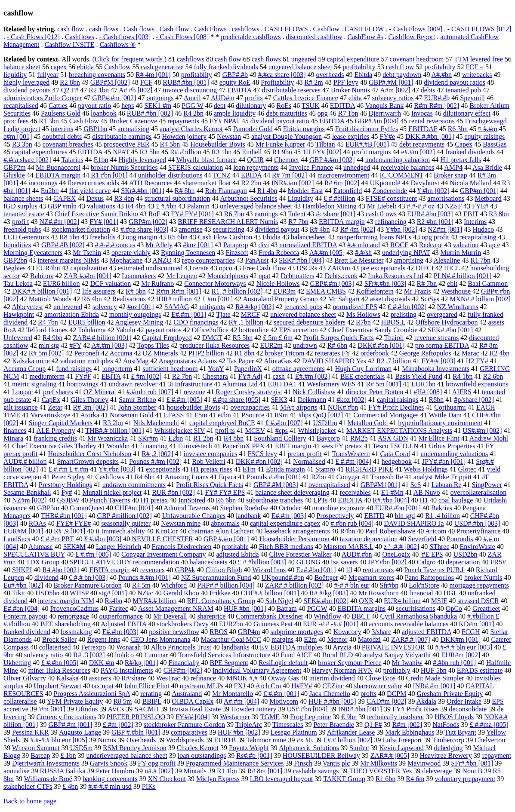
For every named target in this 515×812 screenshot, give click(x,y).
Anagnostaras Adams (188, 361)
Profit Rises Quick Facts (210, 485)
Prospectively (335, 516)
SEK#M (74, 547)
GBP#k (185, 570)
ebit (452, 283)
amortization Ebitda (72, 314)
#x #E (305, 740)
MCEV (255, 431)
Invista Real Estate (195, 709)
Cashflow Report (412, 37)
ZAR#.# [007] (411, 639)
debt (220, 106)
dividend (46, 578)
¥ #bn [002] (433, 191)
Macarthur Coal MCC (231, 639)
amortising (409, 260)
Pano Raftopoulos (429, 578)
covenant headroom (417, 59)
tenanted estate (24, 214)
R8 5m (122, 701)
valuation (466, 245)
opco (226, 268)
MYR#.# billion (154, 601)
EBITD (375, 516)
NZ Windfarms (457, 307)
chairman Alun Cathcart (221, 531)
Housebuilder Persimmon (295, 539)
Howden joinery (184, 136)
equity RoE (235, 82)
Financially (184, 663)
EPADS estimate (480, 670)
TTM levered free (478, 59)
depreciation (463, 562)
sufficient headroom (170, 369)
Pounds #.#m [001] (145, 578)
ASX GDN (393, 438)
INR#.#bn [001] (360, 709)
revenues (153, 570)
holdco (125, 655)
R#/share (134, 678)
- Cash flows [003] (125, 37)
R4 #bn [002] (60, 570)
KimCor (167, 531)
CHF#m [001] (134, 508)
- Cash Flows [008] (182, 37)
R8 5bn (69, 237)
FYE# (480, 206)
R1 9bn (282, 152)
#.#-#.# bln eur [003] (464, 647)
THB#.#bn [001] (64, 516)
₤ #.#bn (167, 206)
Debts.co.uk (341, 276)
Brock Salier (59, 639)
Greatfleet (486, 608)
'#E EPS (432, 554)
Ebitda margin (285, 469)
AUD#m (223, 98)
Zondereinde (390, 191)
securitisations (416, 608)
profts (369, 694)
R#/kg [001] (142, 663)
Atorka (89, 415)
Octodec (290, 508)
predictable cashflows (251, 37)
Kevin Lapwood (401, 748)
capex (59, 67)
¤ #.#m (487, 129)
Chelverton (490, 740)
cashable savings (316, 771)
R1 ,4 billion (442, 516)
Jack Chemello (330, 694)
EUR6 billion (62, 283)
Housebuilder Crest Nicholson (90, 454)
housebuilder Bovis (194, 407)
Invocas (422, 113)
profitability (359, 67)
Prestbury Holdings (65, 485)
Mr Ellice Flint (439, 438)
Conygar (348, 477)
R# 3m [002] (90, 407)
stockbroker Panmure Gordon (184, 725)
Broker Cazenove (133, 121)
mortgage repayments (479, 585)
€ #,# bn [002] (407, 307)
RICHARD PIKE (370, 469)
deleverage (437, 771)
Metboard (488, 198)
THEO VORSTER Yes (380, 771)
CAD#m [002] (387, 701)
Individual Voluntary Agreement (257, 670)
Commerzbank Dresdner (270, 616)
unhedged (357, 167)
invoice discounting (190, 90)
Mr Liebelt (382, 206)
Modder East (305, 191)
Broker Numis (350, 90)
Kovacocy (347, 632)
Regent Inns (103, 639)
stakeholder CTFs (28, 786)
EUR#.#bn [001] (398, 508)
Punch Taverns (110, 500)
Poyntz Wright (249, 748)
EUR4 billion (402, 601)
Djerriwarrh (385, 113)
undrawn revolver (133, 384)
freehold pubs (22, 229)
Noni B (472, 771)
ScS (416, 485)
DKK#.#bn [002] (259, 461)
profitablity (197, 75)
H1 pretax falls (461, 160)
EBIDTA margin (58, 175)
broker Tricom (285, 353)
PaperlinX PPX (244, 446)
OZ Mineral (100, 392)
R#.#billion (185, 152)
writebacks (477, 75)
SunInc (359, 748)
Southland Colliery (280, 438)
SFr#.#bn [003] (385, 283)
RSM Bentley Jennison (135, 748)
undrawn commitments (134, 485)
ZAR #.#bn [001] (88, 276)
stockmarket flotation (81, 229)
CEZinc (333, 686)
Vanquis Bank (384, 106)
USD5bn (47, 593)
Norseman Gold (132, 415)
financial (421, 593)
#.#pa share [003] (145, 229)
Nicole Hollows (278, 283)
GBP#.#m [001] (70, 725)
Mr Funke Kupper (281, 144)
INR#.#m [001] (434, 686)
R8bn (436, 400)
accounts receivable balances (409, 624)
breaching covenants (97, 75)
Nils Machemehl (156, 423)
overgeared (442, 314)
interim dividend (332, 678)
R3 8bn (499, 214)
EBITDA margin (342, 222)
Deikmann (312, 400)
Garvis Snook (109, 763)
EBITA (111, 376)
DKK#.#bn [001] (381, 345)
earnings (266, 214)
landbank (248, 516)
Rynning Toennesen (188, 253)
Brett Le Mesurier (359, 260)
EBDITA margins (362, 608)
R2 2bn (251, 183)
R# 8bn (185, 191)
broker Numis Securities (124, 167)
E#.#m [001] (189, 314)
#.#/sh (363, 253)
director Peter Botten (375, 392)
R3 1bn (222, 152)
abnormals (225, 523)
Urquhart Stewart (57, 686)
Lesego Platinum (294, 732)
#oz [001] (141, 307)
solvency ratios (393, 98)
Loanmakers (139, 276)
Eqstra (227, 477)
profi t (21, 222)
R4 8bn (234, 438)
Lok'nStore (424, 585)
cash (278, 376)
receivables (355, 492)
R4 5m (141, 585)
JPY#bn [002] (387, 562)
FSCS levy (262, 454)
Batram (287, 608)
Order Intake (464, 701)
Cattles (58, 106)
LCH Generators (26, 237)
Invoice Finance (311, 167)
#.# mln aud (364, 245)
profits (254, 98)
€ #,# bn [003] (88, 578)
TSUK (311, 106)
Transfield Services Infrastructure (224, 655)
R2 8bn (70, 82)
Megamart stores (372, 578)
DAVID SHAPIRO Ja (414, 523)
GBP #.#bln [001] (136, 732)
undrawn (305, 345)
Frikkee (220, 593)
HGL (450, 593)
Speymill (472, 98)
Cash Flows (211, 29)
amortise (190, 229)
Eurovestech (195, 446)
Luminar (156, 655)
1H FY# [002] (322, 152)
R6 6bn (226, 500)
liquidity (15, 75)
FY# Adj (250, 376)
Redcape (431, 245)
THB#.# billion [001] (114, 431)
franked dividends (470, 152)
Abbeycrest (27, 307)
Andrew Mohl (489, 438)
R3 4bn (124, 198)
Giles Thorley (89, 400)
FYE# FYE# (74, 523)
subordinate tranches (274, 500)
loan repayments (256, 167)
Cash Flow (174, 29)
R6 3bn (458, 129)
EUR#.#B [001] (367, 144)
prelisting (404, 314)
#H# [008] (428, 392)
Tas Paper (241, 361)
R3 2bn (113, 423)
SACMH (146, 709)
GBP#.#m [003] (332, 283)
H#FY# (302, 686)
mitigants (213, 307)
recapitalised (21, 106)
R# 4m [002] (358, 229)
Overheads (141, 740)
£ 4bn (70, 786)
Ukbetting (17, 663)
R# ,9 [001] (69, 531)
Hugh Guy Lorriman (364, 369)
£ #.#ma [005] (489, 725)
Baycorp (328, 438)
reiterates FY (333, 353)
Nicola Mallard (470, 183)
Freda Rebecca (279, 253)
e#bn (224, 415)
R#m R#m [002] (436, 106)
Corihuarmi (450, 407)
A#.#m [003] (109, 345)
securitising (229, 229)
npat (265, 276)
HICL (452, 268)
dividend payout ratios (455, 82)
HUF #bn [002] (239, 732)
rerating (151, 694)
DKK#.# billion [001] (42, 291)
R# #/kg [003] (329, 593)
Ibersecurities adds (93, 183)
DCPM (396, 694)
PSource (253, 415)
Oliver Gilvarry (25, 678)
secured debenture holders (310, 322)
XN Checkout (167, 779)
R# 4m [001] (153, 75)
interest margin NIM (66, 601)
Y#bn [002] (401, 229)
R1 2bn (203, 438)
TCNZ (222, 175)
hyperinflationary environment (440, 423)
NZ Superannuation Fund (216, 578)
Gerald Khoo (181, 593)
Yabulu (126, 330)
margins (282, 639)
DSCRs (307, 268)
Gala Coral (395, 454)
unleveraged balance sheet (256, 206)
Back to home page (30, 801)
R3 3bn (22, 144)
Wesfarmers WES (331, 384)
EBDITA (350, 500)
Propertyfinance (478, 531)
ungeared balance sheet (300, 67)
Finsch (303, 763)
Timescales (288, 725)
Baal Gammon (488, 283)
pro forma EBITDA (442, 345)
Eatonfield (348, 191)
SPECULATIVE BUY (34, 554)
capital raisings (398, 400)
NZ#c (145, 593)
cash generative (162, 67)
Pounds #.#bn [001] (274, 477)
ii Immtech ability (120, 531)
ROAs (37, 523)
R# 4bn (320, 229)
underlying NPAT (406, 253)
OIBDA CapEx (193, 701)
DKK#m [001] (461, 639)
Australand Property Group (280, 299)
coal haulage (456, 500)
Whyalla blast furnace (207, 160)
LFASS (174, 415)
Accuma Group (25, 369)
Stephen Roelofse (244, 508)
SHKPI (22, 570)
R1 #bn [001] (109, 175)
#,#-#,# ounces (115, 245)
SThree (439, 547)
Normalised (309, 461)
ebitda (85, 67)
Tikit (19, 593)
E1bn (101, 160)
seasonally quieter (126, 523)
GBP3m (48, 508)
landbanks (236, 647)
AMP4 (453, 167)
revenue (195, 392)
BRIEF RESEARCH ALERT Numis (228, 222)
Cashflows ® (118, 44)
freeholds (103, 237)
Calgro (426, 562)
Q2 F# (70, 90)
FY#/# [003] (438, 361)
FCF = (475, 67)
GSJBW (68, 500)
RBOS (219, 632)
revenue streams (437, 338)
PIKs (149, 786)
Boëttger (326, 578)
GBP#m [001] (479, 191)
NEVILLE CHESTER (162, 539)
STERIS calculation (196, 167)
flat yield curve (90, 191)
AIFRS (462, 392)
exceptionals (163, 469)
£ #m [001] (217, 299)
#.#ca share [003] (282, 75)
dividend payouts (27, 90)
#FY (75, 345)
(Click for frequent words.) (130, 59)
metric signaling (34, 384)
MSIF (439, 601)
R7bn (363, 322)
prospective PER (126, 144)
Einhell (252, 152)
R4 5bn (170, 144)
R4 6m (415, 779)
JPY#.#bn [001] (444, 461)
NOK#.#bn (343, 407)
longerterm (117, 369)
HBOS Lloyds (454, 717)
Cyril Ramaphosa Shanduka (418, 616)
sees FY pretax (342, 446)
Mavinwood (424, 763)
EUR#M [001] (23, 531)
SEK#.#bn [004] (301, 260)
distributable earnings (122, 136)
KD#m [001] (476, 624)
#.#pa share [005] (237, 400)
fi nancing (154, 446)
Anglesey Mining (139, 322)
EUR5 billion (87, 322)
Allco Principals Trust (181, 647)
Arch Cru (268, 686)
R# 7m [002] (290, 175)
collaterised (55, 647)
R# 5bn (136, 291)
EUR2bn (231, 624)
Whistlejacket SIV (180, 431)
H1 (424, 500)
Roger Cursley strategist (249, 392)
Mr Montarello (233, 694)
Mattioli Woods (50, 299)
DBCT (361, 616)
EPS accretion (299, 330)
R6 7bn (234, 214)
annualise (16, 771)
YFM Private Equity (75, 701)
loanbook (104, 113)
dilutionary (251, 106)
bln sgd (405, 516)
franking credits (55, 438)
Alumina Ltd (240, 384)
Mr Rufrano (157, 283)
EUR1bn (423, 384)
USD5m (81, 748)
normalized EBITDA (308, 245)
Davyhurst (425, 183)
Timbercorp (448, 740)
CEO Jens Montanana (160, 639)
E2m (310, 639)
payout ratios (164, 330)
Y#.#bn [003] (117, 469)
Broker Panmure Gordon (87, 585)
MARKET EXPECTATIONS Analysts (399, 431)
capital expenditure (353, 59)
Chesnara (215, 376)
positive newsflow (174, 632)
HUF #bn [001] (245, 608)
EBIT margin (293, 446)
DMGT (212, 338)
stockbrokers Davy (183, 624)
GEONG (308, 562)
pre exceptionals (383, 268)
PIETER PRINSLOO (136, 717)
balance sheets (23, 198)
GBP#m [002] (148, 222)
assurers (100, 678)
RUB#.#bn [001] (186, 82)
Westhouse (456, 291)
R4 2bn (193, 113)
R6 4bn (92, 299)
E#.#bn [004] (22, 608)
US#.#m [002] (482, 431)
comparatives (189, 732)
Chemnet (287, 160)
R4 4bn (136, 206)
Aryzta (342, 647)
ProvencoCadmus (74, 608)
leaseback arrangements (297, 531)
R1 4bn (267, 191)
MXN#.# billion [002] (480, 299)
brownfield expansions (477, 384)
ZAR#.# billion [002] (294, 585)
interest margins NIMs (68, 260)
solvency (105, 307)
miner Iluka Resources (59, 670)
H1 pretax (154, 500)
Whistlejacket (317, 431)
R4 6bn (145, 477)
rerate (200, 268)
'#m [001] (52, 709)
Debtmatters (297, 276)
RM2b (359, 438)
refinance (204, 678)
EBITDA (332, 121)
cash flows (104, 29)
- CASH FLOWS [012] (480, 29)
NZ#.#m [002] (59, 222)
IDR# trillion (174, 299)
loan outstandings (202, 755)
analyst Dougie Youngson (287, 136)
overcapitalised (329, 485)
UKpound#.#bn (283, 578)
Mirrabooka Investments (436, 369)
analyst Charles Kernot (191, 129)
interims (62, 129)
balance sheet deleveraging (292, 492)
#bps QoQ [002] (321, 415)
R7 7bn (298, 222)
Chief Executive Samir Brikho (96, 214)
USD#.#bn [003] (477, 523)
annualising (133, 129)
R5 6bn (177, 237)
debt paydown (402, 75)
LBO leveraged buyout (282, 779)
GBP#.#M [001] (391, 82)
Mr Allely (159, 245)
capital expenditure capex (285, 523)
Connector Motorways (215, 283)
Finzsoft (237, 253)
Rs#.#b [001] (254, 755)
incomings (43, 183)
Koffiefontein (375, 291)
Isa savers (344, 562)
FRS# (498, 562)
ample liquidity (235, 113)
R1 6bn (386, 779)
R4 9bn (53, 338)
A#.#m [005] (327, 253)
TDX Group (43, 562)
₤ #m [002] (146, 376)
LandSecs (17, 539)
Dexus (95, 198)
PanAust (257, 260)
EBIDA (251, 175)
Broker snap (450, 175)
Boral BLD (338, 655)
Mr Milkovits (379, 763)
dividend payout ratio (280, 121)
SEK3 (279, 400)
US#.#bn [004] (307, 709)
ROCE (399, 245)
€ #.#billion (339, 198)
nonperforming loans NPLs (374, 237)
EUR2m (271, 345)
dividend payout (277, 229)
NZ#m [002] (29, 500)
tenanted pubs (303, 307)
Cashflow (326, 29)
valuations (101, 206)
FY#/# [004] (193, 717)
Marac (470, 353)
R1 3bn (49, 121)
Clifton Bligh (224, 570)
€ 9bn (349, 717)
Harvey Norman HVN (342, 670)
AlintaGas (278, 361)
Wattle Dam (445, 415)
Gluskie (14, 175)
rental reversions (432, 121)
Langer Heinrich (119, 547)
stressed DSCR (478, 601)
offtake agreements (299, 369)
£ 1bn (68, 755)
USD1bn (325, 423)
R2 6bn (493, 376)
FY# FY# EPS (225, 492)
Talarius (72, 160)
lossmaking (76, 632)
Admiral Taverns (187, 508)
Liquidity (300, 198)
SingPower (487, 485)
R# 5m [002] (46, 353)
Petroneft (87, 353)
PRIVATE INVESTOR (393, 647)
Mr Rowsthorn (379, 593)
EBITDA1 (282, 384)
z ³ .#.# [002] (402, 547)
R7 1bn (348, 113)
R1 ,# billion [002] (237, 291)
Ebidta (271, 237)
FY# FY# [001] (192, 214)
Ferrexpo (93, 647)
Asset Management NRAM (176, 608)
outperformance (121, 616)
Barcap (40, 755)
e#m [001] (18, 136)
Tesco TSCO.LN (395, 446)
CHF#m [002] (183, 670)
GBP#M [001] (380, 485)
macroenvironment (344, 175)
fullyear (48, 75)
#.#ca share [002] (27, 160)
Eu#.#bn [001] (316, 570)
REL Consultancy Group (221, 601)
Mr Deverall (170, 616)
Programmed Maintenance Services (235, 763)
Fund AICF (296, 655)
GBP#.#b (235, 75)
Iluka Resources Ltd (396, 276)
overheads (330, 75)
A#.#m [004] (242, 701)
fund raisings (74, 369)
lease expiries (351, 136)
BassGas (495, 144)
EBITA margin (110, 570)
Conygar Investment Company (163, 554)
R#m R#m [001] (179, 291)
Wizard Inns (269, 570)
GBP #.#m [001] (226, 539)
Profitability (277, 82)
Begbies (15, 268)
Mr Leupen (182, 276)
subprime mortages (296, 632)
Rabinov (42, 276)
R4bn (348, 531)
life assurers (99, 291)
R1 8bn (245, 353)
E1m (249, 469)
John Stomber (137, 407)
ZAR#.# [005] (390, 755)
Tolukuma (92, 330)
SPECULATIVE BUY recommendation (124, 562)
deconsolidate (468, 709)
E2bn (176, 438)
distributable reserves (291, 90)
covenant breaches (68, 144)
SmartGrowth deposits (88, 461)
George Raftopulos (425, 353)
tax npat (103, 686)
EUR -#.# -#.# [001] (331, 624)
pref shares (58, 392)
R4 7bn (48, 322)
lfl (349, 570)
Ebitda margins (304, 129)
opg (323, 113)
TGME (270, 717)
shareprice (212, 616)
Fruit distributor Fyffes (367, 129)
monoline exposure (338, 508)
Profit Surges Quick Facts (338, 338)
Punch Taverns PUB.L (435, 570)
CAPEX (65, 198)
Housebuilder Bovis (218, 144)
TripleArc (249, 725)
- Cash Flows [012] (33, 37)
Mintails (195, 771)
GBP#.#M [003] (276, 485)
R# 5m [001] (383, 384)
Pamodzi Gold (253, 129)
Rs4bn (113, 601)
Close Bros (381, 678)
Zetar (56, 407)
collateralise (20, 701)
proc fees (16, 121)
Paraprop (236, 245)
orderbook (375, 353)
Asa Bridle (487, 167)
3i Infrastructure (190, 384)
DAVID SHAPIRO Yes (334, 361)
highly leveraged (26, 82)
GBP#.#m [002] (114, 98)
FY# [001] (104, 222)
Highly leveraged (142, 160)
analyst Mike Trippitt (443, 477)
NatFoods (446, 725)
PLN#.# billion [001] (463, 276)
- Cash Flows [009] (416, 29)
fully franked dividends (226, 67)
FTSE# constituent (392, 198)
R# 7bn (427, 283)
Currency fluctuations (66, 717)
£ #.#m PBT (57, 539)
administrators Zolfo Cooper (43, 98)
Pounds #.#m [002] (155, 461)
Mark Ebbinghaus (410, 732)
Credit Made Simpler (435, 678)
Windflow (327, 616)
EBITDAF (423, 129)
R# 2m (314, 82)
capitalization (89, 268)
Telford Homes (47, 330)
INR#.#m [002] (293, 183)
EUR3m (284, 291)
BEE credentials (363, 376)
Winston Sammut (36, 748)
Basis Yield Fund (419, 376)
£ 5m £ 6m (278, 338)
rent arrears (378, 570)
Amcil (192, 98)
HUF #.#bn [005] (332, 701)
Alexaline (447, 260)
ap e (494, 245)
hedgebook (397, 461)
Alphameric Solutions (309, 748)
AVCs (116, 709)
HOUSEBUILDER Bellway (321, 755)
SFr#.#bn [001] (472, 763)
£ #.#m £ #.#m (68, 469)
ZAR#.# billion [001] (102, 338)
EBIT (471, 214)
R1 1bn (227, 771)
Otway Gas (284, 678)
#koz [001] (198, 245)
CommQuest (87, 508)
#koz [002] (352, 400)
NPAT (121, 152)
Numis (107, 740)
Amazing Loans (187, 477)
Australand (187, 694)
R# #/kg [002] (255, 307)
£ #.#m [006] (93, 554)
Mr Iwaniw (407, 663)
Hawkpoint (19, 314)
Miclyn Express (218, 779)
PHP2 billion (206, 353)
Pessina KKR (31, 732)
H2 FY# (477, 361)
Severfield (422, 539)
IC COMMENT (402, 175)
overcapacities (250, 407)
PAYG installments (127, 670)
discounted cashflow (314, 37)
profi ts (225, 431)
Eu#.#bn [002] (23, 585)
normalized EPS (355, 307)
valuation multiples (87, 361)
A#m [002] (395, 90)
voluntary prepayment (465, 779)
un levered (68, 307)
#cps (282, 431)
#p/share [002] (474, 400)
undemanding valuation (398, 160)
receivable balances (407, 167)
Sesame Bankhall (27, 492)
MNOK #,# (242, 678)
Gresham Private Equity (450, 694)
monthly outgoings (135, 314)
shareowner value (378, 686)
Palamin (198, 206)
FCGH (471, 632)
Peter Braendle (334, 725)
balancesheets (208, 562)
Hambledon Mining (330, 206)
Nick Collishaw (314, 392)
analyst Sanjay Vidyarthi (397, 655)
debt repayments (422, 144)
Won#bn (118, 446)
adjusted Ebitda (238, 554)
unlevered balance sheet (303, 314)
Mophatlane (126, 260)
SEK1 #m (158, 106)
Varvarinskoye (50, 415)
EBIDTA (239, 90)
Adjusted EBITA (124, 624)
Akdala (426, 701)
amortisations (446, 198)
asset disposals (390, 299)
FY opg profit (156, 763)
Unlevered (18, 338)
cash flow (71, 29)
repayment (497, 755)
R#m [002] (407, 725)
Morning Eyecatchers (33, 253)
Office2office (210, 330)
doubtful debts (62, 136)
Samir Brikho (137, 400)
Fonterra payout (25, 616)
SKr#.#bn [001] (142, 191)
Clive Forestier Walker (301, 554)
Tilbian (325, 144)
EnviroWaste (478, 547)
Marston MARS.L (348, 547)
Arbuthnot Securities (249, 198)
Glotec (467, 469)
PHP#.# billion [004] (226, 585)
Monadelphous (228, 276)
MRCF (250, 314)
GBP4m (249, 632)
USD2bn (466, 554)
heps (128, 106)
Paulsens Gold (61, 113)
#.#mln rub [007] (150, 392)
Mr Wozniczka (108, 438)
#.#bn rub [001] (454, 663)
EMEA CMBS (326, 291)
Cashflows (80, 37)
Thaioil (394, 338)
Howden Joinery (254, 709)
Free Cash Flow (264, 268)
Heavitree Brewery (446, 755)
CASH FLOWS (286, 29)
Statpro (325, 469)
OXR (366, 601)
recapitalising (478, 237)
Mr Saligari (344, 299)
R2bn (319, 477)
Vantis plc (336, 763)
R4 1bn (463, 376)
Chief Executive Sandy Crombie (373, 330)
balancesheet (308, 237)
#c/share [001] (336, 214)
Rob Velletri (208, 461)
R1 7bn (480, 260)
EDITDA (343, 106)
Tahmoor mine (266, 740)
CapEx (51, 400)
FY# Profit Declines (396, 407)
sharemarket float (207, 183)
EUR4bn (48, 268)
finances (15, 431)
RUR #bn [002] (173, 492)
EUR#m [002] (461, 655)
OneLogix (396, 554)
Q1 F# (373, 725)
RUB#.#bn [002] (150, 113)
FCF (146, 82)
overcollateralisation (479, 492)
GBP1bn (95, 129)
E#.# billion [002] (348, 740)
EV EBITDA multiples (291, 647)
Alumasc (41, 547)
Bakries (442, 508)
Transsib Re (387, 477)
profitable (235, 547)
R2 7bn (182, 376)
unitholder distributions (170, 175)
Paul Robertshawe (390, 531)
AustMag (136, 361)
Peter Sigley (68, 477)
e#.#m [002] (418, 152)
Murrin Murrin (461, 253)
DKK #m (102, 663)
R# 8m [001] (265, 771)
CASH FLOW (364, 29)
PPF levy (346, 82)
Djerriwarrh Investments (46, 763)
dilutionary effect (467, 113)
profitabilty (440, 67)
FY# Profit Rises (416, 709)
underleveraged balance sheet (126, 755)
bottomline (254, 330)
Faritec (118, 608)
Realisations (129, 299)
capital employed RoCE (222, 423)
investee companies (211, 454)
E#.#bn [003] (120, 632)
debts (428, 90)
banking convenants (110, 779)
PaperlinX (248, 369)
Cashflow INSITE (70, 44)
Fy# (67, 492)
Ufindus (87, 709)
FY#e (388, 136)
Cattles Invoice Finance (306, 98)
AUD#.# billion (25, 461)
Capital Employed (167, 338)
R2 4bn (500, 353)
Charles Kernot (198, 748)
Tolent (297, 214)
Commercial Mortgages (386, 415)
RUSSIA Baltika (62, 771)
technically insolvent (396, 717)
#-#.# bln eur (352, 585)
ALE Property (56, 431)
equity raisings (484, 136)
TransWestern (351, 454)
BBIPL (152, 701)
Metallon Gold (367, 423)
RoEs (284, 106)
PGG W (193, 106)
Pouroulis (460, 539)
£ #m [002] (118, 725)
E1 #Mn (392, 492)
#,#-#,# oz (421, 206)
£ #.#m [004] (353, 461)
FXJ (240, 686)
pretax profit (305, 454)
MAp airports (299, 407)
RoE (154, 214)
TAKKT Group (344, 779)
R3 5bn (150, 152)
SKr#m (148, 438)
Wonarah (128, 647)
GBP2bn (15, 260)
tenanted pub (463, 90)
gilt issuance (21, 407)
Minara (13, 438)
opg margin (141, 237)
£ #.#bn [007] (284, 423)
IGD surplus (20, 206)
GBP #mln (62, 206)
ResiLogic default (283, 663)
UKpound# (385, 183)
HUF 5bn (434, 670)
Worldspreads (185, 740)
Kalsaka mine (31, 361)
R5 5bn (243, 338)
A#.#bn (442, 75)
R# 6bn (338, 345)
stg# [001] (113, 593)
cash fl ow (400, 67)
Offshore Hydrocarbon (447, 322)
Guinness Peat (273, 624)
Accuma (121, 353)
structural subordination (177, 198)
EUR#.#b (437, 98)
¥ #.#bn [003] (103, 539)
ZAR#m (339, 268)
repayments (183, 121)
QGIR (255, 160)
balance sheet (22, 67)
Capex (464, 144)
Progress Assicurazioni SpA (92, 694)
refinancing (391, 222)
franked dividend (27, 632)
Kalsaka (68, 678)
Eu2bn (50, 191)
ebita (355, 98)
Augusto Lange (80, 732)
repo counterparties (208, 260)
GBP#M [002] (110, 82)
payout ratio (94, 106)
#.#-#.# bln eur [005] (59, 740)
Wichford (174, 585)
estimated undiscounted (150, 268)
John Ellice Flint (147, 686)
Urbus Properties (452, 446)
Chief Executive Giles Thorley (54, 446)
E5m (200, 415)
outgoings (160, 98)
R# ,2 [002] (157, 454)
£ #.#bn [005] (60, 663)
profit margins (372, 152)
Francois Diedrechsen (181, 547)
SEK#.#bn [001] (450, 330)
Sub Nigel (279, 601)
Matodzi (369, 639)
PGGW (317, 608)
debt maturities (287, 113)
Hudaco (483, 229)
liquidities (17, 245)
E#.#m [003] (289, 516)
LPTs (321, 500)
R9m (281, 415)
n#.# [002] (159, 771)
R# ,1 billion (246, 322)
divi (264, 245)
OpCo (454, 608)
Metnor (338, 639)
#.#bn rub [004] (352, 523)
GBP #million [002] (124, 516)
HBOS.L (393, 322)
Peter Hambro (115, 771)
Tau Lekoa (18, 283)
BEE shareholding (66, 624)
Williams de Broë (48, 779)
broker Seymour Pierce (350, 663)
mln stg (49, 345)
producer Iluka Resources (215, 345)
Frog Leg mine (310, 717)
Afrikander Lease (351, 732)
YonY (216, 369)
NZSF (453, 206)
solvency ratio (43, 655)
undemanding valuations (454, 454)
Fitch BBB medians (286, 547)
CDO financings (196, 322)
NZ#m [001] (445, 229)
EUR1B (225, 740)
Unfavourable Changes (194, 516)
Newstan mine (181, 523)
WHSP (79, 593)
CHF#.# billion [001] (270, 593)
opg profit (435, 237)
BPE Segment (229, 663)
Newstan (229, 136)
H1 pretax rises (211, 469)
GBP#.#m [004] (376, 121)
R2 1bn (99, 90)
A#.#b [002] (136, 90)
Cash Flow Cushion (225, 237)
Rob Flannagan (226, 191)
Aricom (436, 531)
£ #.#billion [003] (262, 562)
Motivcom (284, 701)
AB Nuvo (427, 492)
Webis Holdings (426, 469)
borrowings (83, 384)
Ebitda (363, 75)
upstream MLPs (202, 686)
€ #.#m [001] (281, 694)
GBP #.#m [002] (332, 160)
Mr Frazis (418, 291)
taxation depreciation (369, 539)
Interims (475, 222)
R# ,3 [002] (89, 655)
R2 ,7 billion (394, 361)
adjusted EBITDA (427, 632)
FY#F (83, 376)
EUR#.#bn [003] (430, 214)
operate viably (131, 253)
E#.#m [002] (313, 376)
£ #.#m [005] (184, 400)
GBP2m (15, 167)
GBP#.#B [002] (63, 245)
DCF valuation (111, 283)
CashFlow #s (365, 37)
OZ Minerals (160, 353)
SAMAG (177, 307)
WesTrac (168, 678)
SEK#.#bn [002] (326, 601)
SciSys (430, 299)
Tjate (224, 314)
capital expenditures (40, 152)
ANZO (162, 260)
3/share (382, 632)
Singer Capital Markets (61, 423)
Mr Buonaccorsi (59, 167)
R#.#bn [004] (391, 500)
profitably (397, 670)
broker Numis (483, 578)
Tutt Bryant (460, 732)
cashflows (246, 29)
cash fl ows (381, 214)
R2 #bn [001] (435, 222)
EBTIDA (90, 152)
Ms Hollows (363, 314)
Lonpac (22, 392)
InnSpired (192, 500)
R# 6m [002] (342, 183)
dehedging (449, 748)
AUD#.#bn (357, 554)
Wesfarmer (235, 717)
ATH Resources (151, 183)
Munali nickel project (112, 492)
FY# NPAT (225, 121)
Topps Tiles (153, 345)
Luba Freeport (402, 740)
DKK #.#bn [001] (430, 136)
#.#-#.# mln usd (110, 786)
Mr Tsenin (87, 253)
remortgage (73, 616)
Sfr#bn (389, 585)
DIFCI (425, 268)
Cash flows (139, 29)
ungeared (304, 59)
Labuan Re (447, 485)
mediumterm (47, 376)
